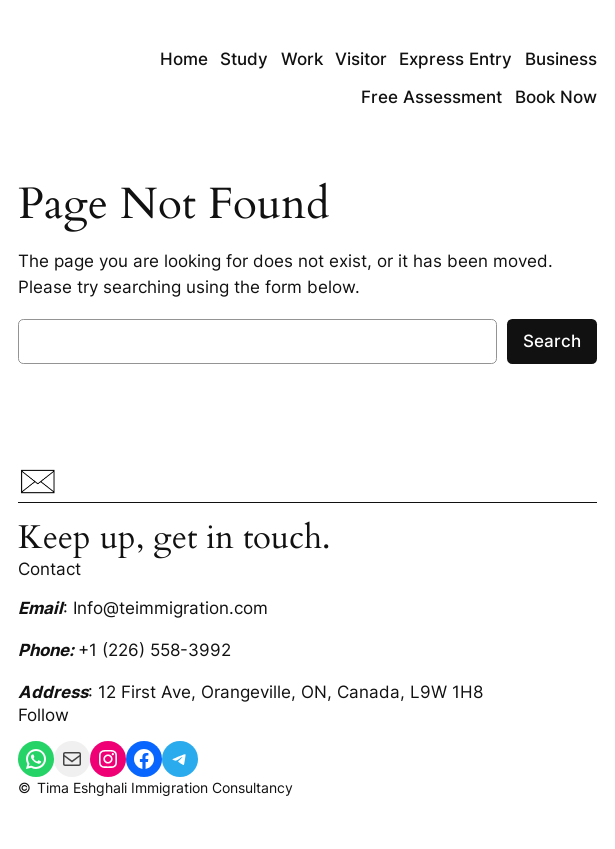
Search (552, 341)
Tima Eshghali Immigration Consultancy (165, 787)
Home (184, 59)
